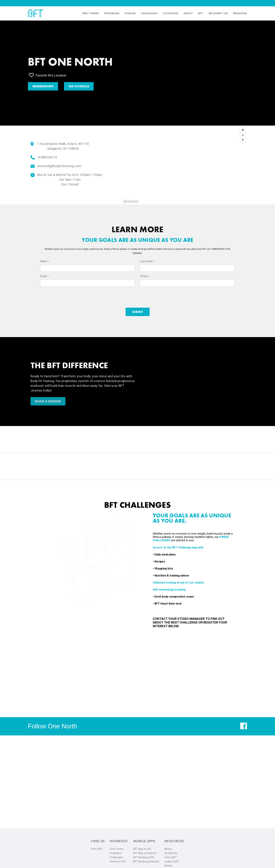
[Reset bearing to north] (243, 140)
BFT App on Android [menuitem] (145, 853)
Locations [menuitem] (171, 13)
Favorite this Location (48, 75)
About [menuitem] (188, 13)
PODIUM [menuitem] (130, 13)
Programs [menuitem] (112, 13)
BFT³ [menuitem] (201, 13)
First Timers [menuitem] (117, 849)
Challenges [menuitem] (149, 13)
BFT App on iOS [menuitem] (142, 849)
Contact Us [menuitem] (171, 853)
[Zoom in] (243, 130)
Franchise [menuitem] (240, 13)
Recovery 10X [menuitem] (118, 862)
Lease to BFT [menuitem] (172, 862)
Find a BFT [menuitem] (97, 849)
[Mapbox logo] (131, 201)
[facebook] (244, 728)
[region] (185, 165)
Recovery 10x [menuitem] (218, 13)
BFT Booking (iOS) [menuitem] (144, 857)
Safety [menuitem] (168, 866)
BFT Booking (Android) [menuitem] (146, 862)
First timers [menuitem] (91, 13)
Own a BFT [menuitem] (171, 857)
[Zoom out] (243, 135)
